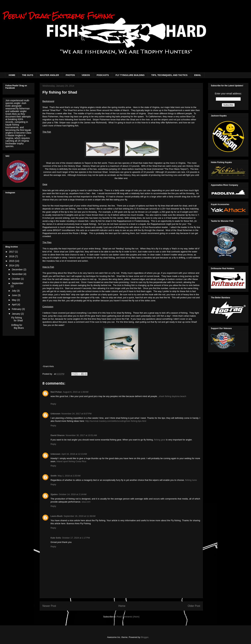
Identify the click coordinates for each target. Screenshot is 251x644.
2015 (12, 261)
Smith (54, 476)
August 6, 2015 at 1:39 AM (76, 392)
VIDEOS (86, 75)
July (14, 291)
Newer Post (49, 606)
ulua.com (86, 502)
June (15, 295)
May (14, 300)
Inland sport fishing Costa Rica (71, 461)
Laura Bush (57, 516)
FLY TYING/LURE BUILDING (130, 75)
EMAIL (198, 75)
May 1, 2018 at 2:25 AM (69, 476)
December (18, 270)
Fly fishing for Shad (17, 319)
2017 (12, 252)
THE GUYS (28, 75)
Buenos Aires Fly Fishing (79, 523)
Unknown (56, 414)
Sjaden (54, 494)
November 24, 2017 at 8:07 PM (77, 414)
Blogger (145, 637)
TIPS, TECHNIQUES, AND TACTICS (169, 75)
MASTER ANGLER (49, 75)
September (18, 283)
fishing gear (160, 440)
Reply (53, 404)
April (14, 305)
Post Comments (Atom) (128, 617)
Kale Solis (56, 538)
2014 (12, 265)
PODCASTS (103, 75)
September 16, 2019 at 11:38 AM (80, 516)
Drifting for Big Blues (18, 326)
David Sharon (58, 435)
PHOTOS (70, 75)
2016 (12, 256)
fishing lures (191, 480)
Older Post (194, 606)
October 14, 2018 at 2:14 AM (73, 494)
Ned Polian (56, 392)
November (18, 274)
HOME (12, 75)
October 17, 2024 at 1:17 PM (76, 538)
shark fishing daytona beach (172, 396)
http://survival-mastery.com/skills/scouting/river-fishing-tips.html (116, 421)
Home (122, 606)
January (16, 314)
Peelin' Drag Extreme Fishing (58, 16)
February (17, 309)
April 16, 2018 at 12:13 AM (74, 454)
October (16, 279)
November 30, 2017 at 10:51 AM (81, 435)
